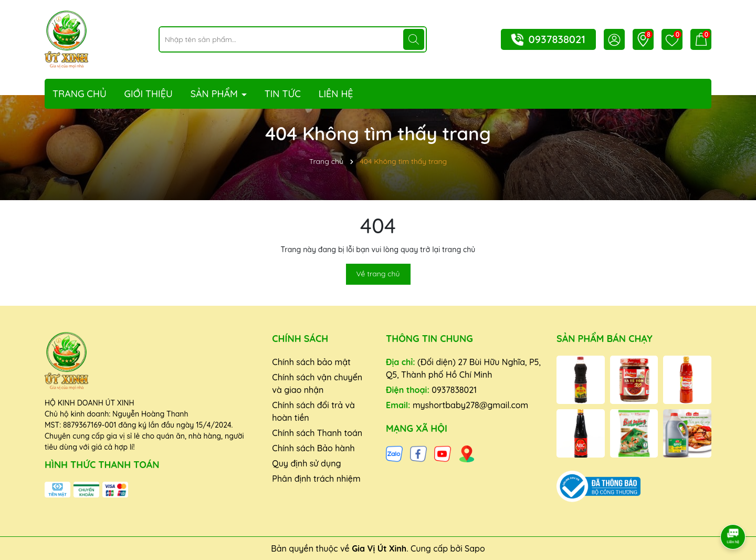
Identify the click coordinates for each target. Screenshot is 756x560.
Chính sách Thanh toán (317, 433)
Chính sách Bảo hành (313, 448)
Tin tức (283, 94)
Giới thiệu (149, 94)
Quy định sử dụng (306, 463)
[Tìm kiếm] (414, 39)
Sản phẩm (216, 94)
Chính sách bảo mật (311, 362)
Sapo (475, 548)
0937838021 (557, 39)
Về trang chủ (378, 274)
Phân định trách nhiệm (316, 479)
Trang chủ (80, 94)
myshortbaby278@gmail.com (470, 405)
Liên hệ (336, 94)
